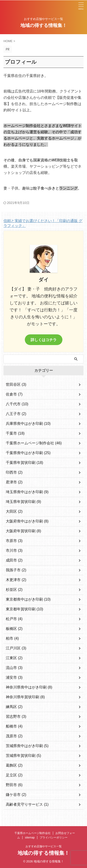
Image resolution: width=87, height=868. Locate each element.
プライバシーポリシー (54, 838)
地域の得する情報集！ (44, 25)
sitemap (30, 838)
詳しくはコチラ (44, 340)
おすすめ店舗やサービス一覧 (44, 846)
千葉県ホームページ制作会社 (32, 833)
